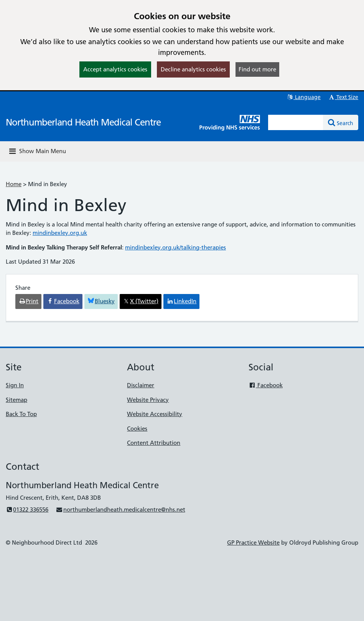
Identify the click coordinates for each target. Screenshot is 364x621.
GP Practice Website (253, 543)
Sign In (15, 385)
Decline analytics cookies (193, 69)
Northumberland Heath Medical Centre (83, 122)
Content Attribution (154, 443)
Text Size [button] (343, 97)
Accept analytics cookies (115, 69)
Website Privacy (148, 400)
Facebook (266, 385)
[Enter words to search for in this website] (296, 122)
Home (14, 184)
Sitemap (16, 400)
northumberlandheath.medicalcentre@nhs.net (120, 510)
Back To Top (21, 414)
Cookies (137, 429)
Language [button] (304, 97)
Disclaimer (141, 385)
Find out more (257, 69)
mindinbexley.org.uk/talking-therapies (175, 247)
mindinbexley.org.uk (60, 233)
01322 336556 (27, 510)
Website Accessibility (155, 414)
